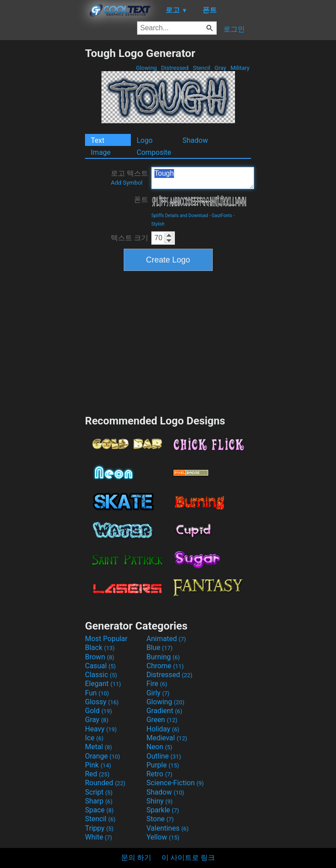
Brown (99, 657)
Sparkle (163, 810)
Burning (163, 657)
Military (240, 68)
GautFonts (222, 216)
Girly (158, 693)
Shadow (195, 140)
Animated (166, 639)
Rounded (105, 783)
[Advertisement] (42, 180)
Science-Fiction (175, 783)
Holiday (163, 729)
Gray (221, 68)
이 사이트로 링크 (188, 858)
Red (97, 774)
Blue (160, 648)
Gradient (164, 711)
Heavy (101, 729)
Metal (99, 747)
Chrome (165, 666)
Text (97, 140)
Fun (97, 693)
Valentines (168, 828)
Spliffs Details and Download (180, 216)
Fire (157, 684)
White (99, 837)
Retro (159, 774)
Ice (94, 738)
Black (100, 648)
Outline (164, 756)
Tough (203, 178)
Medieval (167, 738)
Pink (98, 765)
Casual (100, 666)
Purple (163, 765)
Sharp (99, 801)
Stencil (202, 68)
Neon (159, 747)
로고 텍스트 (130, 178)
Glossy (102, 702)
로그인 (234, 29)
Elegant (103, 684)
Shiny (160, 801)
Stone (160, 819)
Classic (101, 675)
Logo (145, 140)
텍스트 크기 (130, 238)
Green (162, 720)
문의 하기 (136, 858)
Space (99, 810)
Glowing (146, 68)
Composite (154, 152)
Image (101, 152)
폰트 (141, 200)
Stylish (158, 224)
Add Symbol (127, 183)
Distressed (175, 68)
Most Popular (106, 639)
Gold (99, 711)
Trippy (99, 828)
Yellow (163, 837)
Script (99, 792)
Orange (103, 756)
